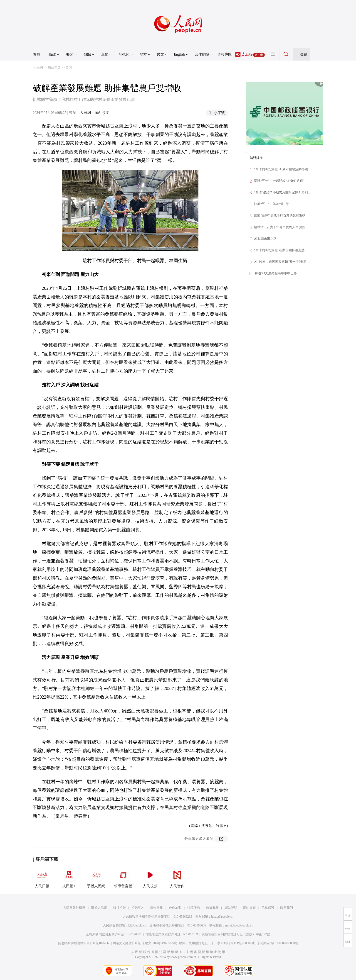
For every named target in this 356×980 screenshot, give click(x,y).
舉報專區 (225, 54)
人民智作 (177, 878)
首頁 (37, 54)
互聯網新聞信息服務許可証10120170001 (114, 934)
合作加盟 (175, 908)
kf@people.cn (137, 925)
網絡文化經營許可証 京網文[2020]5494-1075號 (145, 943)
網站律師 (249, 908)
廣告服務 (156, 908)
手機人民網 (96, 878)
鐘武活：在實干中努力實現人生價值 (279, 227)
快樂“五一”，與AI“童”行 (271, 204)
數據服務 (212, 908)
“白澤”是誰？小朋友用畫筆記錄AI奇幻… (283, 192)
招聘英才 (138, 908)
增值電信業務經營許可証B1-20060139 (172, 934)
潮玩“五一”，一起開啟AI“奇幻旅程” (279, 181)
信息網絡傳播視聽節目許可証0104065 (84, 943)
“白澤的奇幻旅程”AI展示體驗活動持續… (283, 169)
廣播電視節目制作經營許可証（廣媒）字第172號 (236, 934)
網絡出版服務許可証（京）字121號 (204, 943)
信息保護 (268, 908)
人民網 (38, 67)
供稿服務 (194, 908)
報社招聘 (119, 908)
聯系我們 (287, 908)
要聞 (69, 67)
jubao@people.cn (222, 917)
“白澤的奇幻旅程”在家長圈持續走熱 (279, 250)
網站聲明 (231, 908)
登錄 (304, 54)
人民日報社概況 (74, 908)
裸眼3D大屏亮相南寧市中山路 (276, 273)
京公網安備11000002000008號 (278, 943)
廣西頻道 (54, 67)
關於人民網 (99, 908)
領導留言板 (123, 878)
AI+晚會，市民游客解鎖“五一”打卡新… (282, 262)
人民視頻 (150, 878)
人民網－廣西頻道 (94, 113)
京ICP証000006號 (243, 943)
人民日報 (42, 878)
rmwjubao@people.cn (239, 925)
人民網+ (69, 878)
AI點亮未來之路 (265, 239)
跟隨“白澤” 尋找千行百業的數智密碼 (280, 216)
